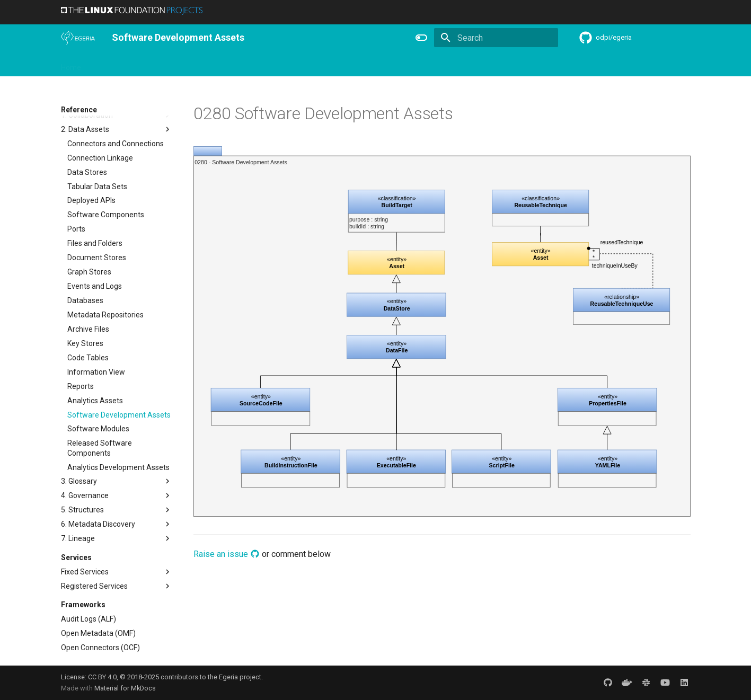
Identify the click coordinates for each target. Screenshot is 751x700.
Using (147, 64)
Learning (184, 64)
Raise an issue (227, 554)
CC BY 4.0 (102, 677)
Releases (278, 64)
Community (231, 64)
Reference (366, 64)
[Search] (496, 38)
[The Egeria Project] (78, 38)
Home (71, 64)
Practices (457, 64)
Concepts (413, 64)
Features (321, 64)
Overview (109, 64)
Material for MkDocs (125, 688)
